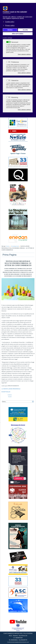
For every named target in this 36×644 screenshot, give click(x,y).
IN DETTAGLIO (6, 392)
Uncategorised (15, 246)
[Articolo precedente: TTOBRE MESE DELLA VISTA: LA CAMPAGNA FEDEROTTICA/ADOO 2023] (10, 395)
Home (8, 246)
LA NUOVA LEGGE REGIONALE (11, 389)
